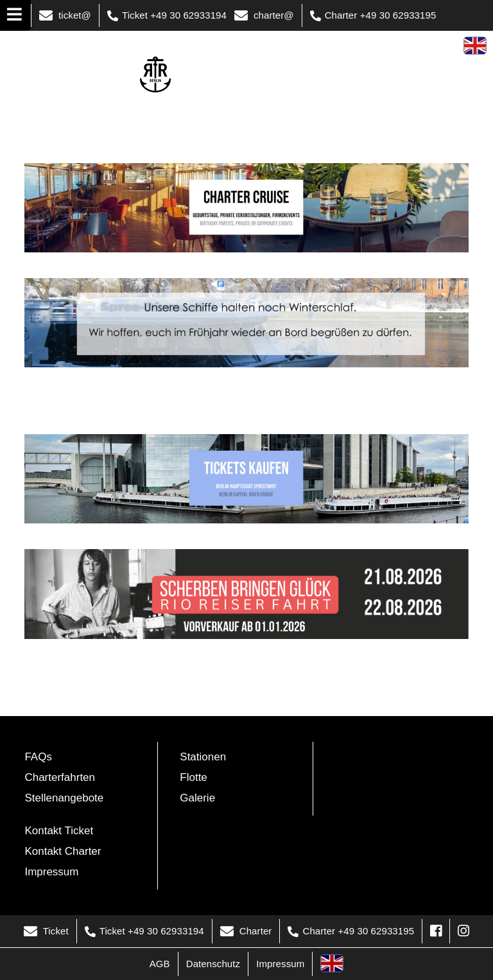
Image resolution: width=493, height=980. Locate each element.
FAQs (38, 757)
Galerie (197, 798)
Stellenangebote (64, 798)
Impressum (51, 872)
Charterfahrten (60, 777)
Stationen (203, 757)
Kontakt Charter (63, 851)
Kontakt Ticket (59, 831)
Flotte (194, 777)
